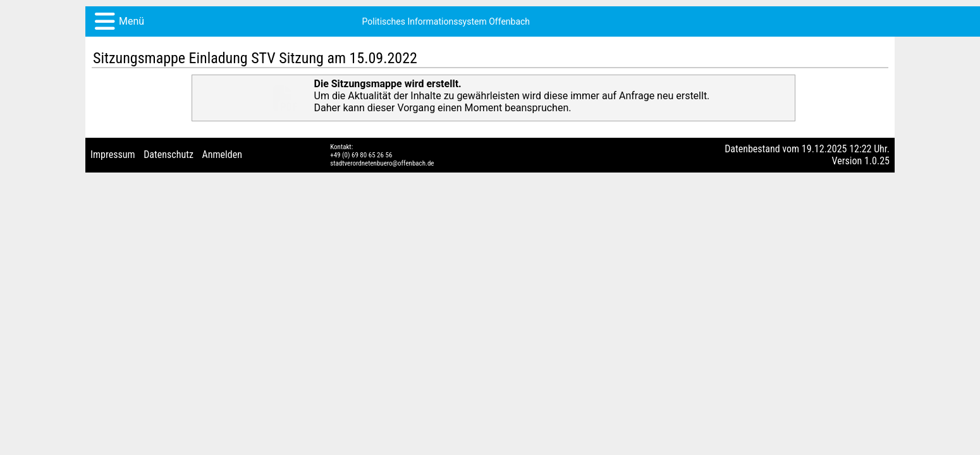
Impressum (113, 211)
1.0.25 (877, 218)
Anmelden (222, 211)
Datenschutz (168, 211)
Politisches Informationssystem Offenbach (198, 36)
